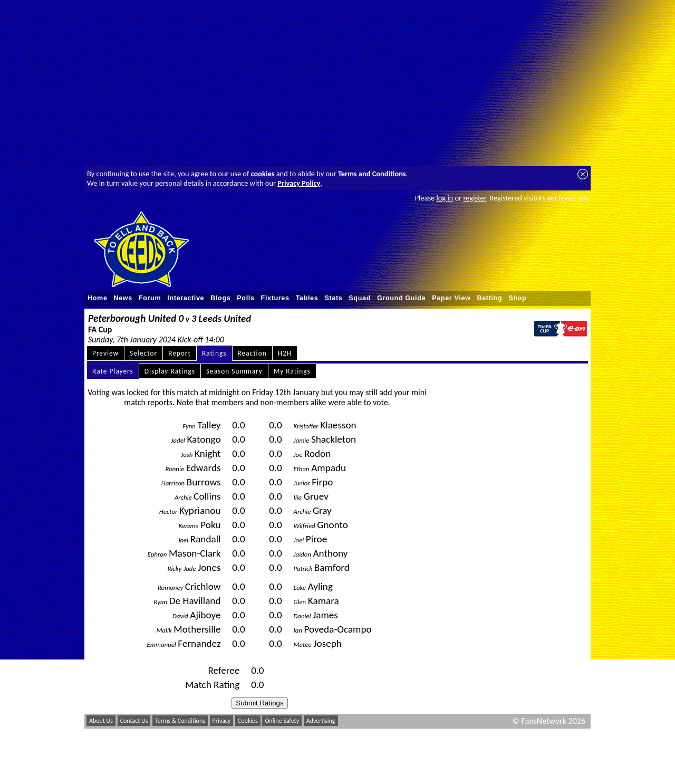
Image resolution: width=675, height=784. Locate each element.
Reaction (252, 353)
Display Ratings (170, 371)
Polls (245, 298)
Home (98, 298)
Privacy (222, 721)
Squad (360, 298)
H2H (285, 353)
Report (180, 353)
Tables (307, 298)
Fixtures (275, 298)
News (123, 298)
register (474, 198)
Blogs (220, 298)
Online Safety (282, 721)
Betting (489, 298)
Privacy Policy (299, 183)
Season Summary (234, 371)
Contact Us (134, 721)
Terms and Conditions (372, 174)
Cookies (248, 721)
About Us (101, 721)
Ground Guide (401, 298)
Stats (333, 298)
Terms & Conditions (180, 721)
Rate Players (113, 371)
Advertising (321, 721)
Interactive (186, 298)
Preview (105, 353)
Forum (150, 298)
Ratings (214, 353)
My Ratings (292, 371)
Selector (143, 353)
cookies (263, 174)
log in (445, 198)
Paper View (451, 298)
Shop (517, 298)
